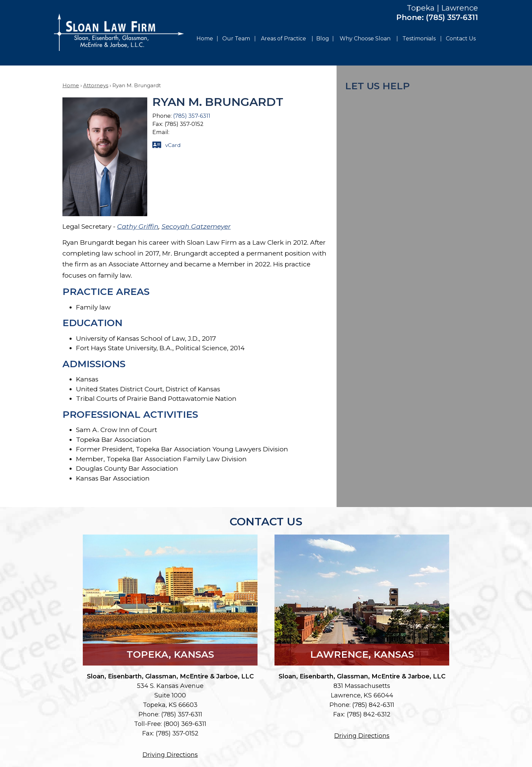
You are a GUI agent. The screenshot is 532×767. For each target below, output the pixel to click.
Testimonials (419, 39)
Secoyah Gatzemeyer (196, 227)
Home (205, 39)
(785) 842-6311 (373, 705)
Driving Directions (170, 755)
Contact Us (461, 39)
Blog (323, 39)
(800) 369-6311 (185, 724)
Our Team (236, 39)
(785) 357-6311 (452, 17)
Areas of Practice (283, 39)
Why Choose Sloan (365, 39)
